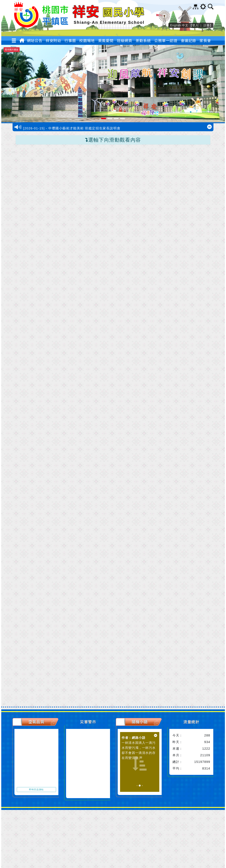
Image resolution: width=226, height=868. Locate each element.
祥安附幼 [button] (53, 41)
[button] (16, 41)
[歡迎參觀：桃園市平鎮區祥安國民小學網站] (26, 26)
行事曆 (70, 40)
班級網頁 (124, 40)
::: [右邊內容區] (170, 152)
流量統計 (191, 722)
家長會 (205, 40)
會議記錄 (188, 40)
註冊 (207, 25)
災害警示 (88, 722)
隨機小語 (140, 722)
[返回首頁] (22, 41)
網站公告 (35, 41)
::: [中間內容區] (14, 152)
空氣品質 (36, 722)
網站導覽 (196, 7)
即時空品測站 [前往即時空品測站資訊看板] (36, 789)
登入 (195, 25)
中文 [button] (185, 25)
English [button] (176, 25)
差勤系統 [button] (143, 41)
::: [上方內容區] (16, 2)
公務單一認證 (166, 40)
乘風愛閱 (106, 40)
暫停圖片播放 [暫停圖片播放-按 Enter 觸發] (12, 50)
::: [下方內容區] (4, 704)
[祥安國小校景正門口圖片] (113, 84)
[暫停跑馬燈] (209, 127)
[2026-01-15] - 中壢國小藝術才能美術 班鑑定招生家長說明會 (72, 129)
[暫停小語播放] (156, 736)
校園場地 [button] (87, 41)
